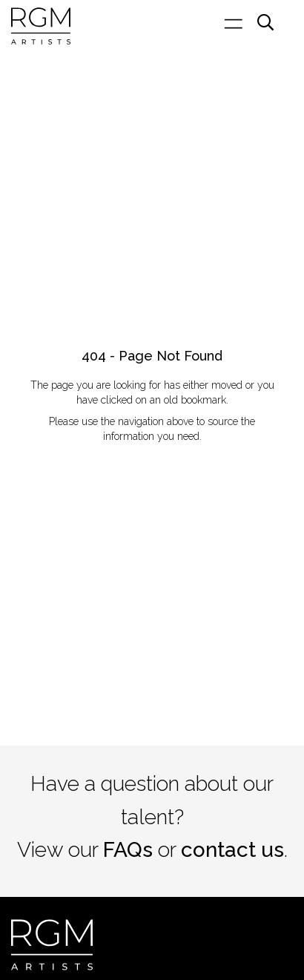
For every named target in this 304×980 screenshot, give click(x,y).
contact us (232, 850)
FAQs (128, 850)
